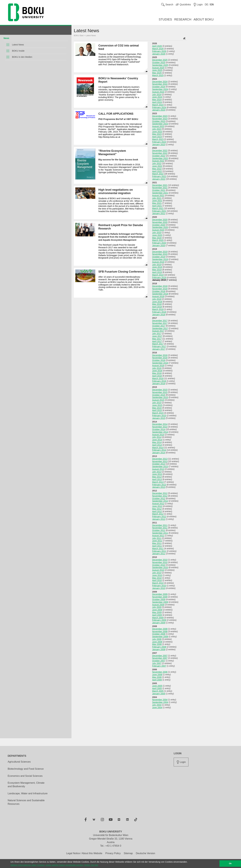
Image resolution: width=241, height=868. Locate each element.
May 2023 (157, 134)
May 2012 (157, 509)
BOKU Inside (18, 51)
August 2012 (158, 504)
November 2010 (160, 562)
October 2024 (159, 87)
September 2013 (160, 466)
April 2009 (157, 615)
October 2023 (159, 121)
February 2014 (159, 450)
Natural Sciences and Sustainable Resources (26, 802)
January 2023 (159, 145)
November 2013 (160, 461)
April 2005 (157, 688)
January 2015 (159, 418)
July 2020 (157, 233)
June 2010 (157, 575)
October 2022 (159, 156)
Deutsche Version (145, 853)
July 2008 (157, 639)
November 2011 (160, 528)
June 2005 (157, 686)
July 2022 (157, 163)
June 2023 (157, 132)
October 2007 (159, 661)
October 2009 (159, 599)
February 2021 (159, 211)
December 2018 (160, 286)
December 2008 (160, 629)
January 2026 (159, 54)
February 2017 (159, 346)
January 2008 (159, 649)
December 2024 (160, 82)
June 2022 (157, 166)
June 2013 (157, 474)
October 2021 (159, 190)
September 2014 (160, 432)
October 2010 (159, 565)
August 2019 (158, 262)
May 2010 (157, 578)
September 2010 (160, 567)
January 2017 (159, 349)
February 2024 (159, 107)
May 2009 (157, 612)
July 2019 (157, 265)
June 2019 (157, 267)
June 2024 (157, 97)
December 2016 (160, 355)
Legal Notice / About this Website (84, 853)
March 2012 (158, 514)
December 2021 (160, 185)
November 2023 (160, 119)
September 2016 (160, 363)
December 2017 (160, 321)
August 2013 (158, 469)
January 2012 (159, 519)
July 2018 (157, 299)
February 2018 (159, 312)
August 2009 (158, 605)
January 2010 (159, 588)
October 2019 (159, 257)
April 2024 (157, 102)
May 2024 (157, 100)
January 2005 (159, 694)
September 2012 (160, 501)
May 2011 (157, 543)
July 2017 (157, 334)
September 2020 (160, 227)
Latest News (18, 45)
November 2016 (160, 358)
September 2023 (160, 124)
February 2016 (159, 381)
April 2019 (157, 272)
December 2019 (160, 252)
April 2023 (157, 137)
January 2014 (159, 453)
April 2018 (157, 307)
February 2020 (159, 243)
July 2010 (157, 573)
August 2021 (158, 195)
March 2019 (158, 275)
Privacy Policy (113, 853)
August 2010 (158, 570)
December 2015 (160, 390)
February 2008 (159, 647)
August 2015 (158, 400)
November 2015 (160, 392)
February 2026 (159, 51)
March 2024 (158, 105)
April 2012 (157, 511)
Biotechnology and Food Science (26, 769)
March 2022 (158, 174)
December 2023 (160, 116)
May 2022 (157, 169)
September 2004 (160, 702)
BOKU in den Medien (22, 57)
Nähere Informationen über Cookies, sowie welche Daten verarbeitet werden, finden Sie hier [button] (54, 865)
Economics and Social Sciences (25, 776)
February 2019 (159, 277)
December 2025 (160, 60)
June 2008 (157, 642)
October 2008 (159, 634)
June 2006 (157, 675)
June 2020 (157, 235)
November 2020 (160, 222)
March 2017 (158, 344)
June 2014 (157, 440)
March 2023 (158, 139)
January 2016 (159, 384)
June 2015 (157, 405)
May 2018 (157, 304)
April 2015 (157, 410)
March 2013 (158, 482)
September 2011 (160, 533)
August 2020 (158, 230)
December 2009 (160, 594)
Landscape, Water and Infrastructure (28, 793)
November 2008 (160, 631)
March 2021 (158, 208)
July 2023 (157, 129)
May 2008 (157, 644)
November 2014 (160, 427)
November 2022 (160, 153)
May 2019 (157, 270)
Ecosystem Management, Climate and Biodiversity (26, 785)
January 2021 (159, 213)
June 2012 (157, 506)
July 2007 (157, 663)
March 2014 (158, 448)
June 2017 (157, 336)
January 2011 (159, 554)
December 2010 (160, 560)
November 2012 (160, 496)
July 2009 (157, 607)
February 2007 (159, 666)
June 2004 (157, 707)
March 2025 (158, 75)
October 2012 (159, 498)
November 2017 (160, 323)
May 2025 (157, 73)
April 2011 (157, 546)
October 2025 (159, 62)
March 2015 (158, 413)
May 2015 (157, 408)
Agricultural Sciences (19, 762)
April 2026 (157, 46)
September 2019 (160, 259)
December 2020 (160, 220)
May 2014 (157, 442)
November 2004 (160, 700)
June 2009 (157, 610)
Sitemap (128, 853)
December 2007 (160, 656)
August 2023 (158, 126)
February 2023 (159, 142)
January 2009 (159, 623)
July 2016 (157, 368)
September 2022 (160, 158)
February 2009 (159, 620)
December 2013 (160, 459)
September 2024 (160, 89)
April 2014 (157, 445)
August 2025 (158, 68)
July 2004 (157, 705)
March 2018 (158, 309)
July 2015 (157, 403)
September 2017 (160, 328)
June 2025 (157, 70)
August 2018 (158, 296)
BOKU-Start (79, 36)
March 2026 (158, 49)
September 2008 (160, 637)
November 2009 (160, 597)
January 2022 (159, 179)
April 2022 (157, 171)
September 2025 (160, 65)
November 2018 (160, 289)
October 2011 (159, 530)
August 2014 (158, 435)
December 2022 (160, 151)
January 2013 (159, 487)
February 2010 (159, 586)
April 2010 (157, 580)
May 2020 (157, 238)
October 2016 (159, 360)
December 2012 (160, 493)
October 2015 (159, 395)
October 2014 (159, 429)
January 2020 (159, 245)
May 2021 (157, 203)
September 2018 (160, 294)
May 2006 (157, 677)
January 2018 (159, 315)
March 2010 (158, 583)
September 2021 (160, 193)
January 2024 (159, 110)
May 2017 (157, 339)
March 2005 (158, 691)
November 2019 (160, 254)
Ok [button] (230, 864)
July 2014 (157, 437)
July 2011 (157, 538)
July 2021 (157, 198)
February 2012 (159, 516)
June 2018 (157, 302)
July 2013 (157, 472)
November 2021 (160, 188)
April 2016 (157, 376)
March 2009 (158, 618)
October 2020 (159, 225)
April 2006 (157, 680)
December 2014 (160, 424)
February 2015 (159, 416)
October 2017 (159, 326)
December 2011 (160, 525)
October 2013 (159, 464)
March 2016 (158, 378)
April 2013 (157, 479)
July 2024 (157, 94)
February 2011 (159, 551)
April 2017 (157, 341)
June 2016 (157, 371)
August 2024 (158, 92)
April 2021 (157, 206)
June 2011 (157, 541)
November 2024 (160, 84)
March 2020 (158, 240)
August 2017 (158, 331)
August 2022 (158, 161)
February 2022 (159, 176)
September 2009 (160, 602)
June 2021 (157, 201)
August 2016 (158, 366)
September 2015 (160, 397)
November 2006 (160, 672)
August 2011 (158, 536)
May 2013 (157, 477)
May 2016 (157, 373)
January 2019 (159, 280)
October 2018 (159, 291)
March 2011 (158, 549)
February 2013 (159, 485)
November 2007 (160, 658)
